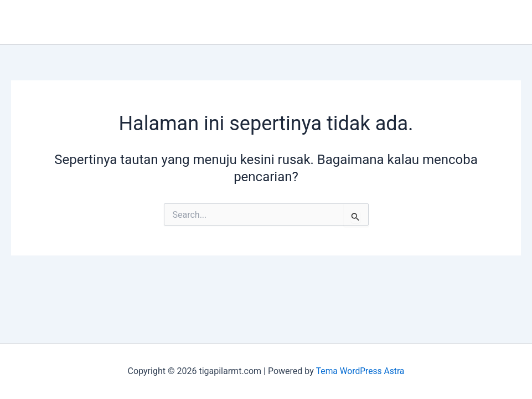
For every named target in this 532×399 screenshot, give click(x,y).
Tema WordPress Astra (360, 371)
